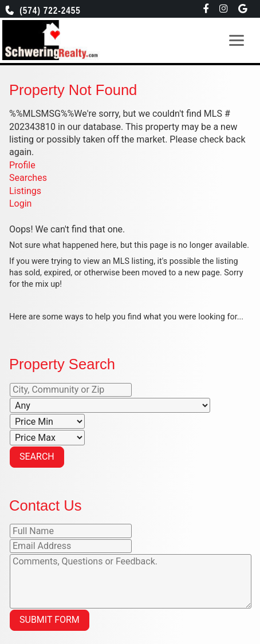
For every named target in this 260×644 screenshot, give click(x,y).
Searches (28, 178)
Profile (22, 165)
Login (20, 204)
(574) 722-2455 (47, 10)
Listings (25, 191)
